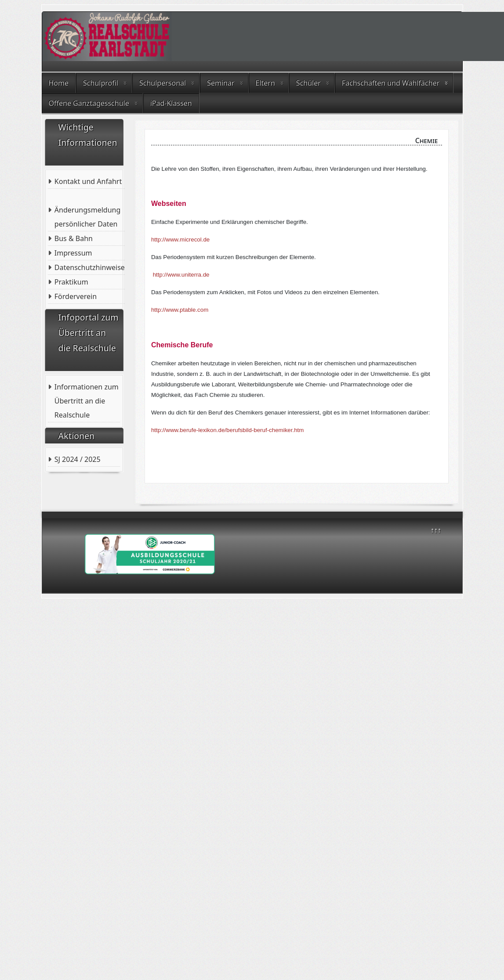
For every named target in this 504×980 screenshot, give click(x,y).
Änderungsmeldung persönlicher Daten (87, 217)
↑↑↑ (436, 530)
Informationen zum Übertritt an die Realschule (87, 401)
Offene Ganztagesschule (89, 103)
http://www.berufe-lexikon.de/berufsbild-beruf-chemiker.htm (227, 430)
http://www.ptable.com (180, 310)
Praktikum (71, 282)
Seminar (221, 83)
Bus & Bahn (74, 238)
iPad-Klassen (171, 103)
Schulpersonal (163, 83)
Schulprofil (101, 83)
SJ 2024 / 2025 (78, 459)
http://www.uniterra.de (181, 275)
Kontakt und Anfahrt (88, 181)
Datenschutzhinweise (90, 267)
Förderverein (76, 296)
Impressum (73, 253)
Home (59, 83)
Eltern (265, 83)
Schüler (308, 83)
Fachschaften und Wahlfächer (391, 83)
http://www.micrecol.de (180, 240)
